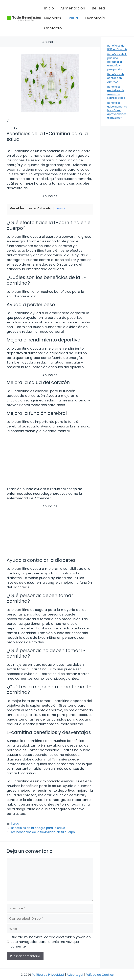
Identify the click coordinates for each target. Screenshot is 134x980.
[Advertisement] (50, 532)
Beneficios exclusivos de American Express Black (116, 92)
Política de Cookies (100, 975)
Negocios (53, 18)
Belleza (98, 8)
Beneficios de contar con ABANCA (116, 78)
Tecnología (95, 18)
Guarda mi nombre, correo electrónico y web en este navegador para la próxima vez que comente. (51, 942)
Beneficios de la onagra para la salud (38, 828)
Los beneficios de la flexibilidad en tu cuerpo (43, 832)
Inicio (49, 8)
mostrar (60, 209)
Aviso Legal (75, 975)
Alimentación (73, 8)
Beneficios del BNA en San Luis (117, 47)
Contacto (53, 28)
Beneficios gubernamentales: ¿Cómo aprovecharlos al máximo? (117, 110)
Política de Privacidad (48, 975)
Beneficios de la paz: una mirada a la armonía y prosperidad (117, 62)
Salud (73, 18)
